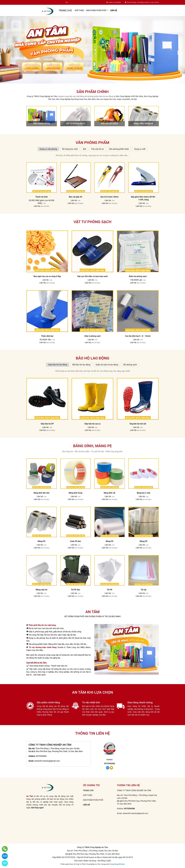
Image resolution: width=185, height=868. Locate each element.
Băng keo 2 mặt (143, 493)
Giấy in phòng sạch (93, 336)
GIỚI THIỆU (79, 10)
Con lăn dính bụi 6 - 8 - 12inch (138, 336)
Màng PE (42, 541)
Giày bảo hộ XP (47, 424)
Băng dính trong (76, 493)
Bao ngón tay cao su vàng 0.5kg (47, 276)
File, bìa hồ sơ (98, 149)
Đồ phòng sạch (130, 365)
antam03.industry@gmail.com (47, 761)
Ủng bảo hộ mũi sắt (138, 424)
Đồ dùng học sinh (70, 149)
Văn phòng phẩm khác (119, 149)
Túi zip (143, 590)
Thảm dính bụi (47, 336)
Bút (85, 149)
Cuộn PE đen (76, 541)
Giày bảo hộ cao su (92, 424)
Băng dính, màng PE (143, 124)
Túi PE (109, 590)
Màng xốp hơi (42, 590)
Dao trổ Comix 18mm (109, 197)
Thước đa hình (42, 197)
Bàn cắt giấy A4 (75, 197)
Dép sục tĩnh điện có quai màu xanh (92, 276)
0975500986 (41, 756)
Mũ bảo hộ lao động (81, 365)
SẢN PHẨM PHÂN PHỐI (96, 10)
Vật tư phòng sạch (76, 124)
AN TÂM (92, 612)
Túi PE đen (75, 590)
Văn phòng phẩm (42, 124)
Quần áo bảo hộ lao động (107, 365)
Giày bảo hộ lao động (58, 365)
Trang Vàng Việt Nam (117, 864)
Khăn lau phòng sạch (138, 276)
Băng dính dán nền (42, 493)
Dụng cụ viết (140, 149)
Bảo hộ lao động (109, 124)
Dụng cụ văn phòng (48, 149)
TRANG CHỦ (65, 10)
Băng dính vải (110, 493)
